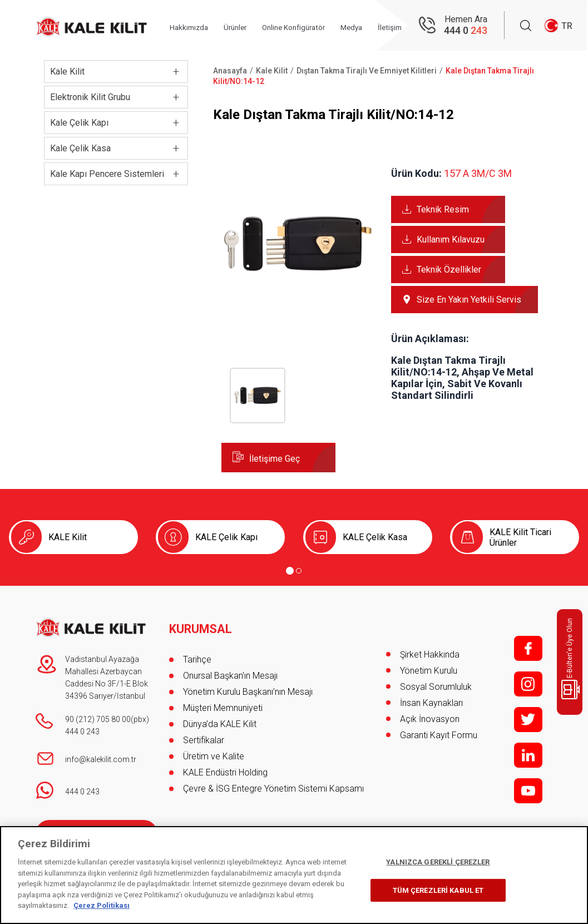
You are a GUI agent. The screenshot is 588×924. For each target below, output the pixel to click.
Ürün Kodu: (416, 173)
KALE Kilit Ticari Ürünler (520, 537)
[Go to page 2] (299, 571)
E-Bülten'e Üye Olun (572, 659)
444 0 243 (82, 732)
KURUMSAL (201, 624)
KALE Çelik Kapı (226, 537)
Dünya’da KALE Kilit (220, 719)
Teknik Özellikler (449, 270)
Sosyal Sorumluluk (436, 687)
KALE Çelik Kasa (375, 537)
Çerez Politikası (102, 905)
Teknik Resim (443, 209)
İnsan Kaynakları (431, 703)
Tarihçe (197, 654)
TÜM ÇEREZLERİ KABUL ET (438, 890)
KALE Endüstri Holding (225, 767)
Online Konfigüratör (310, 26)
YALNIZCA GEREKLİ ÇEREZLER (438, 862)
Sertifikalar (204, 735)
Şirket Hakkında (430, 654)
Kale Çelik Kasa (80, 148)
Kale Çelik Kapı (79, 123)
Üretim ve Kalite (214, 751)
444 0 (466, 31)
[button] (298, 317)
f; (528, 648)
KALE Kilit (68, 537)
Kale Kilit (67, 71)
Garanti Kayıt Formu (440, 735)
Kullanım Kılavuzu (451, 239)
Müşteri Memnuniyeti (223, 703)
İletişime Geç (275, 459)
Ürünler (246, 26)
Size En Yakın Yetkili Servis (469, 300)
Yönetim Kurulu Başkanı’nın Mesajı (248, 687)
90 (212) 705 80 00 (98, 719)
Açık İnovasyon (430, 719)
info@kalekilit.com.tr (101, 759)
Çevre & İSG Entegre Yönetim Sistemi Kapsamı (273, 784)
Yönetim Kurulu (429, 671)
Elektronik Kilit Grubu (90, 97)
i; (528, 684)
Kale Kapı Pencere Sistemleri (107, 174)
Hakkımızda (196, 26)
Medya (373, 26)
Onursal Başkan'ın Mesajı (230, 671)
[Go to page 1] (290, 571)
